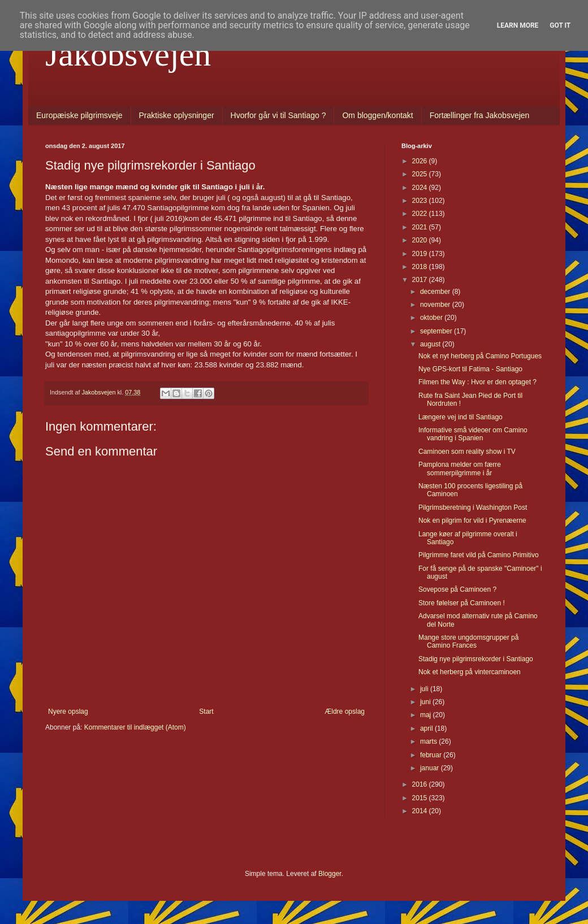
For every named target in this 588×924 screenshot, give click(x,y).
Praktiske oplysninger (177, 115)
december (436, 292)
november (436, 305)
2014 (421, 811)
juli (425, 689)
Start (206, 712)
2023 (421, 201)
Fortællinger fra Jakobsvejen (480, 115)
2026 (421, 161)
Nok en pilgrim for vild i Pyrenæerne (472, 520)
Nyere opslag (68, 712)
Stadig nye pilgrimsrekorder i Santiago (476, 659)
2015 (421, 798)
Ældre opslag (345, 712)
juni (426, 702)
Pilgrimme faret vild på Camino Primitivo (479, 555)
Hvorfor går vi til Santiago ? (278, 115)
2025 (421, 174)
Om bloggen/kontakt (377, 115)
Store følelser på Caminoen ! (462, 603)
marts (429, 741)
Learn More (518, 25)
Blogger (330, 874)
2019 (421, 254)
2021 (421, 227)
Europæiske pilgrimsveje (79, 115)
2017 (421, 280)
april (427, 728)
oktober (432, 318)
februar (432, 755)
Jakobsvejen (128, 54)
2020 (421, 240)
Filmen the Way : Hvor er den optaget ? (477, 382)
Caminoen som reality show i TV (467, 452)
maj (427, 715)
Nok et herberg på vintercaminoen (470, 672)
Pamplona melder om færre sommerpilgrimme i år (460, 468)
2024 (421, 188)
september (437, 331)
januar (431, 768)
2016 (421, 784)
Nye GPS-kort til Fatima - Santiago (470, 369)
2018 (421, 267)
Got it (560, 25)
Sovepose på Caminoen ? (457, 589)
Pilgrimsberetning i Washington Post (473, 507)
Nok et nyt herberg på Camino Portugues (480, 356)
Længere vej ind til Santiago (461, 417)
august (431, 344)
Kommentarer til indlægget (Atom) (135, 727)
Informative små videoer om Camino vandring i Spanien (473, 434)
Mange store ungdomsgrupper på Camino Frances (468, 641)
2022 (421, 214)
